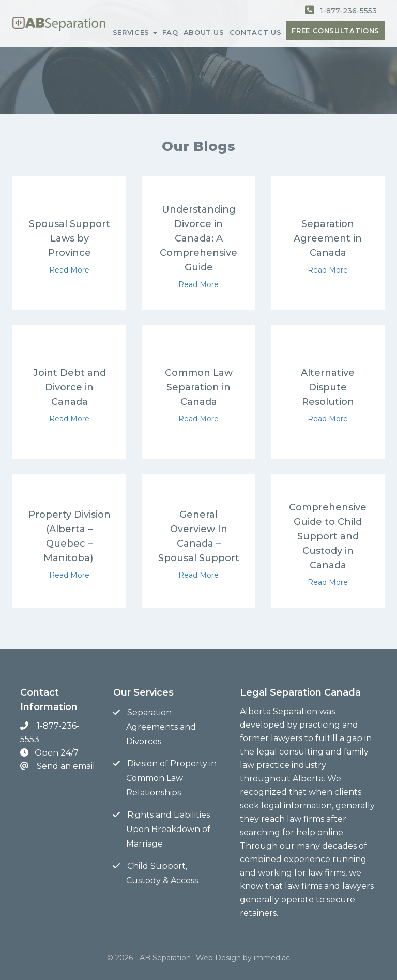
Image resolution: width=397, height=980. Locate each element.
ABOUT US (204, 32)
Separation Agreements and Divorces (161, 727)
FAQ (170, 32)
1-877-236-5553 (348, 11)
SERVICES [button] (135, 32)
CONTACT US (256, 32)
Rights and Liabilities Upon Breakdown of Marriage (168, 829)
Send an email (66, 766)
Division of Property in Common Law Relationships (171, 778)
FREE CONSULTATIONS (335, 31)
